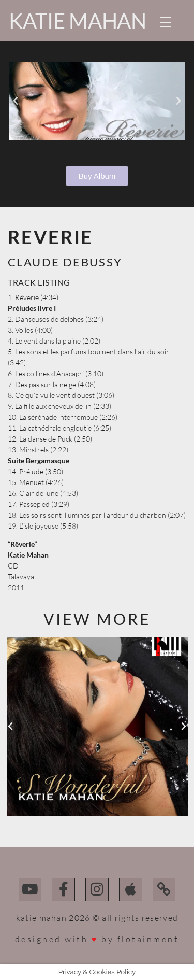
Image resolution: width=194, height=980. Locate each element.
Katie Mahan (78, 21)
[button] (16, 101)
